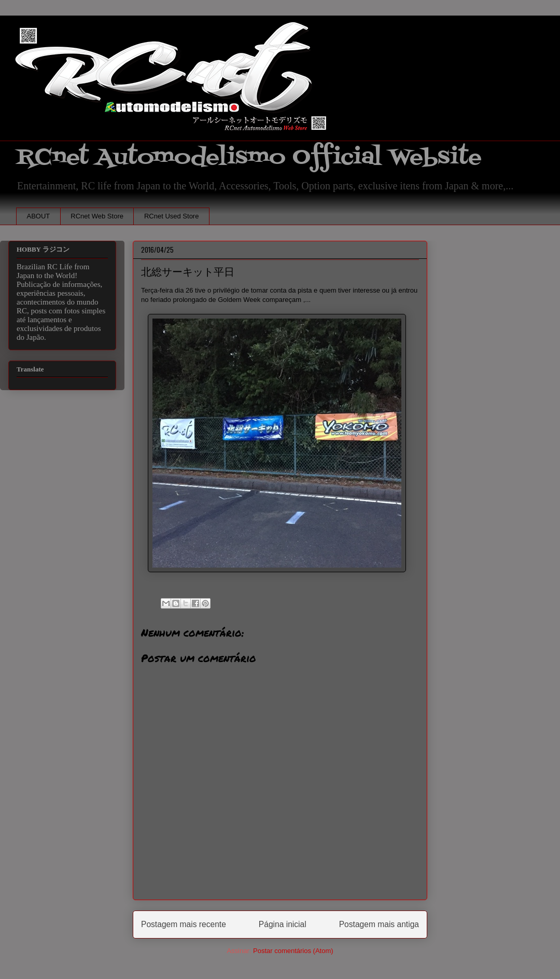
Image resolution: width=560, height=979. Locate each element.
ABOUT (39, 216)
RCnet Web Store (97, 216)
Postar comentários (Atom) (293, 951)
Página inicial (283, 924)
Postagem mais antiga (379, 924)
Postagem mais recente (184, 924)
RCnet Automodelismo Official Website (249, 157)
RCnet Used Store (172, 216)
